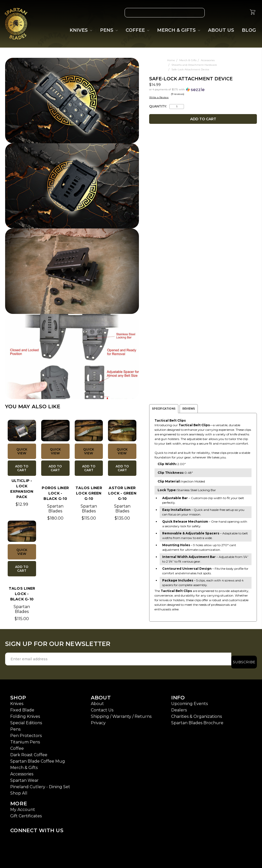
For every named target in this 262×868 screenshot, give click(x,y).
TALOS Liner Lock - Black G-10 (22, 594)
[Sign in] (240, 13)
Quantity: (158, 106)
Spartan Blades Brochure (197, 720)
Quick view (22, 451)
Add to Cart (22, 468)
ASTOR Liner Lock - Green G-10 (122, 493)
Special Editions (26, 720)
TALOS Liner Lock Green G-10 (89, 493)
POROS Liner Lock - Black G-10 (55, 493)
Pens (15, 726)
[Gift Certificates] (228, 13)
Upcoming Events (189, 701)
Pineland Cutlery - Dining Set (40, 784)
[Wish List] (217, 13)
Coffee (17, 745)
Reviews (189, 409)
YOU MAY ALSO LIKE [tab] (33, 406)
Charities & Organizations (196, 713)
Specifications (164, 409)
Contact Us (102, 707)
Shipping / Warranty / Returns (121, 713)
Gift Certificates (26, 813)
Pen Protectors (26, 733)
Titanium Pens (25, 739)
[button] (184, 89)
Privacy (98, 720)
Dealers (179, 707)
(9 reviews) (178, 94)
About (97, 701)
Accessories (22, 771)
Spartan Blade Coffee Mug (38, 758)
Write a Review (159, 97)
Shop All (19, 790)
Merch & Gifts (24, 765)
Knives (17, 701)
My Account (23, 806)
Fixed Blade (22, 707)
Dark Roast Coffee (29, 752)
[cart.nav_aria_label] (253, 13)
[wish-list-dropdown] (133, 63)
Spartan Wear (24, 777)
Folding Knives (25, 713)
